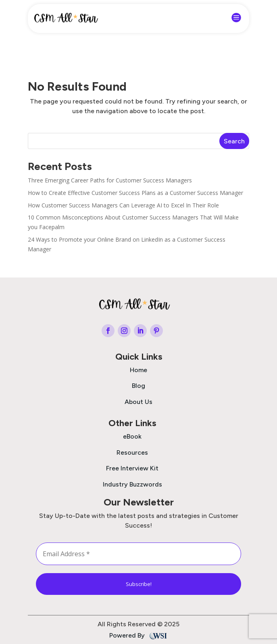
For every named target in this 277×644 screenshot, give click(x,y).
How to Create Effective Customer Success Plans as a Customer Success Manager (135, 193)
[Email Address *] (139, 554)
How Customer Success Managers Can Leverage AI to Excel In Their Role (123, 205)
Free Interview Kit (132, 468)
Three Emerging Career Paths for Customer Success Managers (110, 180)
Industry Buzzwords (132, 484)
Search (234, 141)
